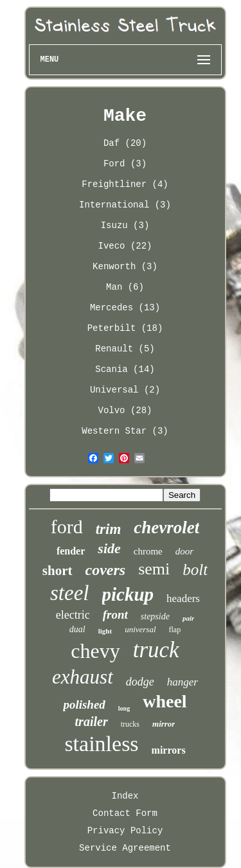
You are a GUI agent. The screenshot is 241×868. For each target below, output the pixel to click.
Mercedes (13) (125, 308)
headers (183, 598)
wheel (165, 701)
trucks (130, 724)
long (124, 708)
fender (71, 551)
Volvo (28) (125, 411)
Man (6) (125, 287)
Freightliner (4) (125, 184)
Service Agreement (125, 848)
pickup (128, 594)
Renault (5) (125, 349)
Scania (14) (125, 369)
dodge (140, 682)
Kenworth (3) (125, 267)
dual (77, 629)
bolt (195, 570)
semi (154, 569)
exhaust (83, 677)
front (115, 615)
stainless (101, 744)
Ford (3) (125, 164)
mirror (164, 724)
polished (84, 704)
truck (156, 650)
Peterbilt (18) (125, 328)
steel (69, 593)
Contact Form (125, 813)
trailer (92, 722)
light (105, 631)
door (184, 551)
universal (140, 629)
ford (67, 527)
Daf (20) (125, 143)
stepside (155, 616)
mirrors (169, 750)
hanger (183, 682)
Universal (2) (125, 390)
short (58, 571)
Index (125, 796)
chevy (95, 651)
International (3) (125, 205)
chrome (148, 551)
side (109, 548)
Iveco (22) (125, 246)
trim (109, 529)
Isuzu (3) (125, 226)
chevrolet (166, 527)
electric (73, 615)
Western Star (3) (125, 431)
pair (188, 618)
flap (175, 630)
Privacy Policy (125, 831)
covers (106, 570)
